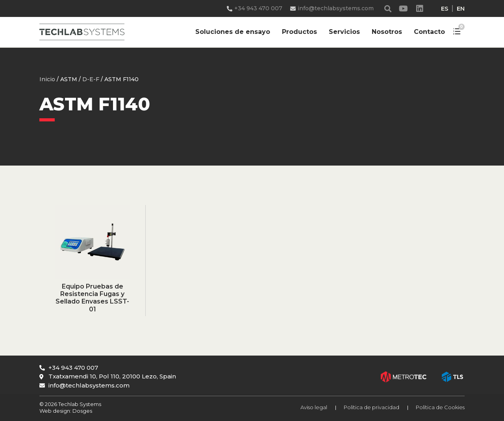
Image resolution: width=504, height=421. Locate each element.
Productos (299, 32)
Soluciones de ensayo (233, 32)
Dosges (82, 411)
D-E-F (91, 79)
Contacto (429, 32)
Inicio (47, 79)
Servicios (344, 32)
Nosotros (387, 32)
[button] (388, 8)
